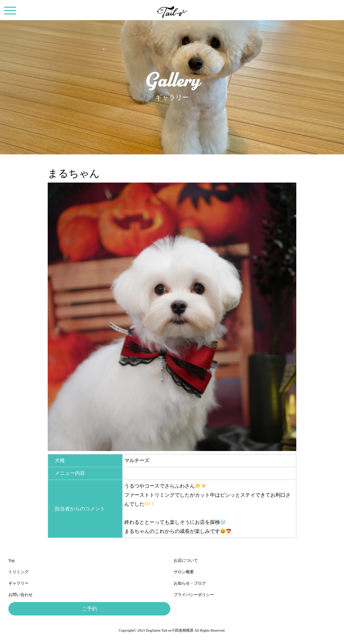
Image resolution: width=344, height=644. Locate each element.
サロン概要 (184, 572)
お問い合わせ (20, 595)
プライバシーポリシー (194, 595)
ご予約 (90, 609)
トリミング (18, 572)
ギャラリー (18, 583)
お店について (186, 560)
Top (12, 560)
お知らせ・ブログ (190, 583)
